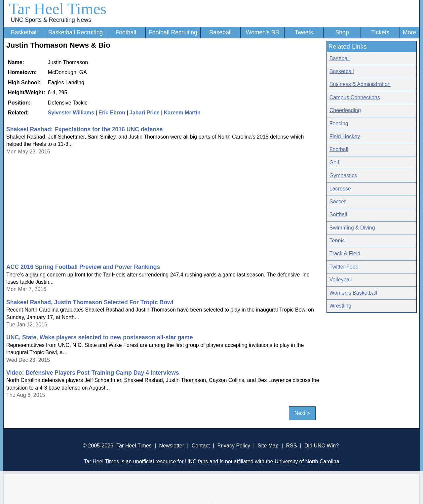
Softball (338, 214)
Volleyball (341, 280)
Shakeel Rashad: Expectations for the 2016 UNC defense (84, 129)
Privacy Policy (234, 446)
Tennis (337, 241)
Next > (302, 414)
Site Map (268, 446)
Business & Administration (360, 84)
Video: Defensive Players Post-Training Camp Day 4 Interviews (93, 373)
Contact (201, 446)
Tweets (304, 32)
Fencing (339, 124)
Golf (334, 163)
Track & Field (345, 253)
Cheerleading (345, 110)
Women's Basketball (353, 293)
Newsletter (172, 446)
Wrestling (340, 306)
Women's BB (263, 32)
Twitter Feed (344, 267)
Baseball (220, 32)
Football (126, 32)
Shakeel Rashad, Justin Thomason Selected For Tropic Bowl (90, 302)
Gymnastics (343, 175)
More (409, 32)
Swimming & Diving (352, 228)
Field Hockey (345, 136)
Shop (342, 32)
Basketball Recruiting (76, 32)
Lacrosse (340, 189)
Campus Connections (355, 97)
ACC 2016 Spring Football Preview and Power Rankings (83, 267)
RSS (291, 446)
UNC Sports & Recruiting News (51, 20)
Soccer (338, 202)
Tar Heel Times (58, 9)
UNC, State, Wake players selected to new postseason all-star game (100, 337)
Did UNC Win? (322, 446)
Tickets (380, 32)
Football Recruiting (173, 32)
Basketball (24, 32)
